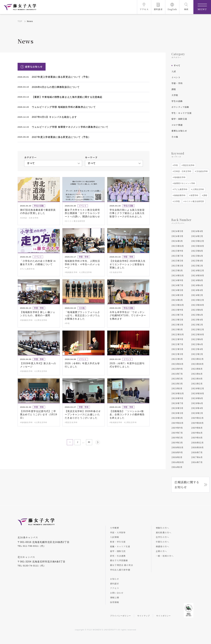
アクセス (115, 588)
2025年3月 (177, 266)
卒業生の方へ (162, 542)
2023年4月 (197, 320)
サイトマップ (144, 616)
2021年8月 (197, 369)
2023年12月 (198, 300)
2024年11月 (178, 275)
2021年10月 (198, 364)
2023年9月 (177, 310)
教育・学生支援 (118, 542)
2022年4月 (197, 349)
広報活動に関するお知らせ (187, 485)
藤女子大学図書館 (119, 560)
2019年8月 (197, 428)
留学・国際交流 (179, 119)
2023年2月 (197, 325)
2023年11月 (178, 305)
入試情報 (115, 537)
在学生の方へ (162, 537)
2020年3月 (177, 413)
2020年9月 (177, 398)
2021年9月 (177, 369)
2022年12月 (198, 329)
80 (89, 442)
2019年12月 (198, 418)
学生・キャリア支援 (181, 113)
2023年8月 (197, 310)
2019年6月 (197, 433)
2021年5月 (177, 379)
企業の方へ (161, 551)
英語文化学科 (188, 165)
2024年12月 (198, 270)
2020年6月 (197, 403)
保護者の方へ (162, 546)
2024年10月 (198, 275)
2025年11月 (178, 246)
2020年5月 (177, 408)
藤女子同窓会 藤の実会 (122, 565)
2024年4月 (197, 290)
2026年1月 (177, 241)
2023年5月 (177, 320)
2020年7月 (177, 403)
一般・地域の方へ (165, 556)
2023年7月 (177, 315)
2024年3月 (177, 295)
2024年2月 (197, 295)
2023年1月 (177, 329)
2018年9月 (177, 452)
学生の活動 (177, 101)
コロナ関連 (177, 125)
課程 (174, 89)
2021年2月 (197, 384)
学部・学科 (177, 83)
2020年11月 (178, 393)
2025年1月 (177, 270)
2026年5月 (177, 231)
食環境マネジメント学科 (184, 183)
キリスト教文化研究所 (194, 201)
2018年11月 (178, 447)
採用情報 (115, 602)
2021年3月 (177, 384)
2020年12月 (198, 388)
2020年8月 (197, 398)
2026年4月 (197, 231)
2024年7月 (177, 285)
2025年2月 (197, 266)
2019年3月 (177, 443)
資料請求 (115, 584)
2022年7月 (177, 344)
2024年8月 (197, 280)
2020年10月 (198, 393)
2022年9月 (177, 339)
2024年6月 (197, 285)
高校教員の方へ (164, 532)
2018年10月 (198, 447)
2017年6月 (197, 457)
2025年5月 (177, 261)
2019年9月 (177, 428)
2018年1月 (177, 457)
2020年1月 (177, 418)
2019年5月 (177, 438)
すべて (177, 65)
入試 (174, 71)
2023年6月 (197, 315)
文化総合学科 (202, 171)
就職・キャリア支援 (120, 546)
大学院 (175, 95)
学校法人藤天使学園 (120, 570)
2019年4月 (197, 438)
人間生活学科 (198, 189)
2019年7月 (177, 433)
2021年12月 (198, 359)
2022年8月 (197, 339)
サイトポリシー (163, 616)
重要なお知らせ (179, 131)
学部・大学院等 (118, 532)
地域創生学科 (179, 177)
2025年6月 (197, 256)
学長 (176, 165)
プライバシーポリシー (120, 616)
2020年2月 (197, 413)
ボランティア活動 (180, 107)
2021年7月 (177, 374)
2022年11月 (178, 334)
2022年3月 (177, 354)
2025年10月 (198, 246)
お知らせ (115, 579)
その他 (175, 137)
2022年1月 (177, 359)
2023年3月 (177, 325)
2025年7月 (177, 256)
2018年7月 (197, 452)
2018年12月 (198, 443)
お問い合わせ (117, 593)
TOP (20, 21)
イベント (176, 77)
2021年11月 (178, 364)
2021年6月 (197, 374)
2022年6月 (197, 344)
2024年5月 (177, 290)
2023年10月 (198, 305)
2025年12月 (198, 241)
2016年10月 (178, 462)
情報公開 (115, 597)
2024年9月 (177, 280)
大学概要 (115, 528)
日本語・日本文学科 (182, 171)
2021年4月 (197, 379)
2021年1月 (177, 388)
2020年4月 (197, 408)
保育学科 (194, 195)
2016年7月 (197, 462)
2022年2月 (197, 354)
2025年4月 (197, 261)
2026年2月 (197, 236)
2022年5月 (177, 349)
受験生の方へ (162, 528)
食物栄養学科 (179, 195)
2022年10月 (198, 334)
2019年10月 (198, 423)
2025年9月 (177, 251)
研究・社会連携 (118, 556)
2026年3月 (177, 236)
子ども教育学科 (180, 189)
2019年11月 (178, 423)
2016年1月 (177, 467)
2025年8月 (197, 251)
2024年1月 (177, 300)
